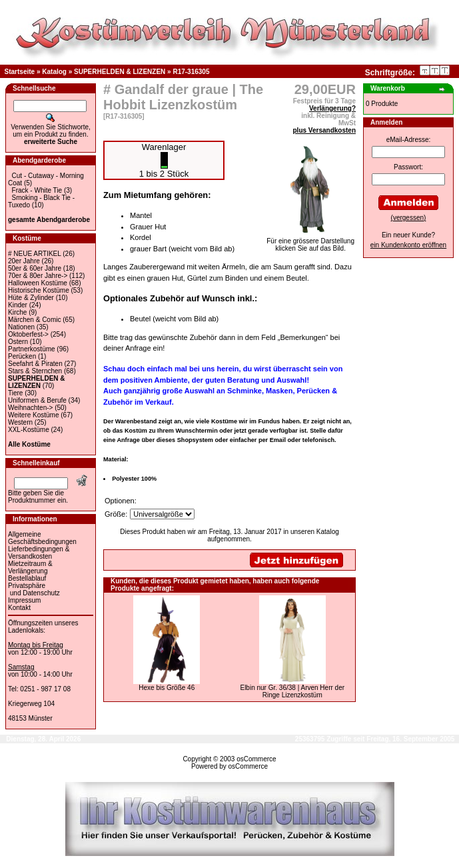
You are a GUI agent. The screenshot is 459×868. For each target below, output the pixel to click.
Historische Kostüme (39, 290)
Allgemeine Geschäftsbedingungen (42, 538)
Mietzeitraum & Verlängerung (30, 567)
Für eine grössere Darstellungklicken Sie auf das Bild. (310, 242)
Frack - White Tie (37, 190)
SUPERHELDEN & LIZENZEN (120, 72)
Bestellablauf (27, 578)
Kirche (17, 312)
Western (20, 422)
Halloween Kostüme (38, 283)
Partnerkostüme (32, 349)
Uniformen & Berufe (37, 400)
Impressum (24, 600)
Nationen (21, 327)
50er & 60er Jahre (35, 268)
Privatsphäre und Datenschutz (34, 589)
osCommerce (256, 759)
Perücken (22, 356)
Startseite (20, 72)
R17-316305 (191, 72)
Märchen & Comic (34, 320)
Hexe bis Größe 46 (167, 688)
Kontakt (19, 608)
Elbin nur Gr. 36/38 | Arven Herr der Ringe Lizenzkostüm (292, 691)
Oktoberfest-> (28, 334)
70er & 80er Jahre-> (38, 276)
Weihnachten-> (30, 408)
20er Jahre (24, 261)
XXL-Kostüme (29, 430)
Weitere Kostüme (34, 415)
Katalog (54, 72)
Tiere (15, 393)
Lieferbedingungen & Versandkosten (39, 553)
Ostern (18, 342)
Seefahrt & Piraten (35, 364)
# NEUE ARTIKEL (34, 254)
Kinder (18, 305)
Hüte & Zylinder (31, 298)
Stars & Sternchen (35, 371)
